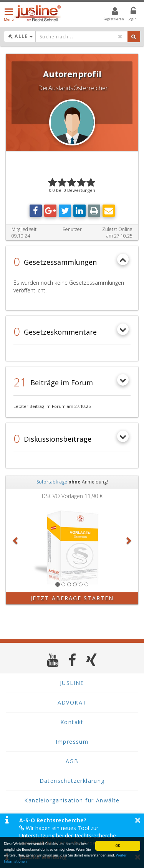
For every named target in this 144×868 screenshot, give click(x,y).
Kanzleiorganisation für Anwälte (72, 800)
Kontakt (72, 722)
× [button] (138, 820)
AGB (72, 761)
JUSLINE (72, 683)
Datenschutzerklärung (72, 781)
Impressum (72, 742)
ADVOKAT (72, 702)
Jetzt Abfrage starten (72, 598)
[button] (16, 540)
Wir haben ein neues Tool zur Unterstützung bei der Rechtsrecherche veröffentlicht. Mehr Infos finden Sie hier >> (73, 836)
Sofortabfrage (52, 482)
